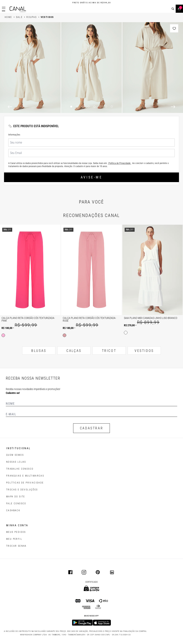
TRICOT (109, 351)
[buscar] (173, 9)
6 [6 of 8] (100, 107)
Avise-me (91, 177)
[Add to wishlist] (174, 28)
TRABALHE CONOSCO (20, 469)
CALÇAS (74, 351)
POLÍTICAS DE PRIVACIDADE (25, 483)
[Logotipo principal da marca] (18, 9)
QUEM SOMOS (15, 455)
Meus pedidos (16, 532)
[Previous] (10, 107)
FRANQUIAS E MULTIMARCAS (25, 476)
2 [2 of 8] (77, 107)
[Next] (173, 107)
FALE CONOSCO (16, 504)
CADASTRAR (91, 428)
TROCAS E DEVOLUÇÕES (22, 490)
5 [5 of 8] (94, 107)
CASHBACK (13, 510)
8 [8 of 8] (112, 107)
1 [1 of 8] (71, 107)
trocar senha (16, 546)
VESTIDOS (144, 351)
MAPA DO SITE (16, 497)
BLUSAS (39, 351)
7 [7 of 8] (106, 107)
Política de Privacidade (119, 163)
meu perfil (14, 539)
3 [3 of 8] (83, 107)
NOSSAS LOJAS (16, 462)
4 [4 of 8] (89, 107)
